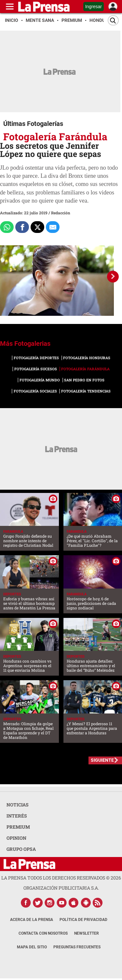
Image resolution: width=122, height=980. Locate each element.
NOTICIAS (18, 805)
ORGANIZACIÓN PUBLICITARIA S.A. (61, 888)
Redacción (61, 213)
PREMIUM (18, 827)
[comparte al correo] (53, 227)
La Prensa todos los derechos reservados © (61, 878)
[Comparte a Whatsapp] (7, 227)
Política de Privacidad (83, 920)
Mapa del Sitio (32, 947)
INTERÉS (17, 816)
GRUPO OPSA (21, 849)
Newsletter (87, 933)
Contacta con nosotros (43, 933)
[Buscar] (113, 20)
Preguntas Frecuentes (77, 947)
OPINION (16, 838)
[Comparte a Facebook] (22, 227)
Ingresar (94, 7)
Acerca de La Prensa (32, 920)
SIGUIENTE (102, 760)
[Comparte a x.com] (37, 227)
